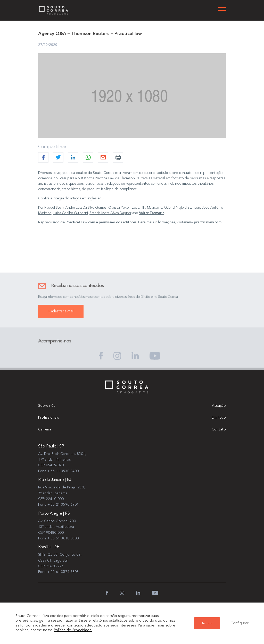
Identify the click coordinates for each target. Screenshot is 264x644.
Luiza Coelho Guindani (71, 213)
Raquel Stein (54, 208)
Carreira (45, 429)
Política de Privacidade (73, 630)
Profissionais (49, 418)
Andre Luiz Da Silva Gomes (86, 208)
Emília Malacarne (150, 208)
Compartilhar (52, 147)
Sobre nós (47, 406)
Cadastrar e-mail (61, 316)
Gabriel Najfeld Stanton (182, 208)
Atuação (219, 406)
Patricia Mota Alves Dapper (110, 213)
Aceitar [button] (207, 623)
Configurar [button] (240, 623)
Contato (219, 429)
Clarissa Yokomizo (122, 208)
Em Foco (219, 418)
